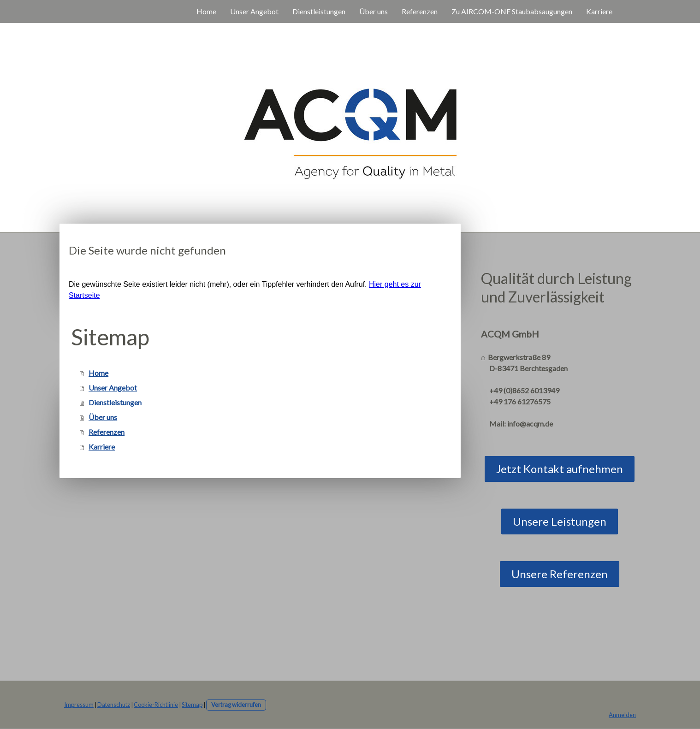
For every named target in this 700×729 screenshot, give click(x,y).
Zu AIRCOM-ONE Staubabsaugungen (512, 11)
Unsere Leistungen (560, 521)
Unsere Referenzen (560, 574)
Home (206, 11)
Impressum (79, 705)
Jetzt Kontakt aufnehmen (560, 469)
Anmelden (622, 715)
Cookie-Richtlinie (156, 705)
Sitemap (192, 705)
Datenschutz (114, 705)
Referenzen (420, 11)
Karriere (599, 11)
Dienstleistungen (319, 11)
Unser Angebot (254, 11)
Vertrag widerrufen (236, 705)
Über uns (374, 11)
